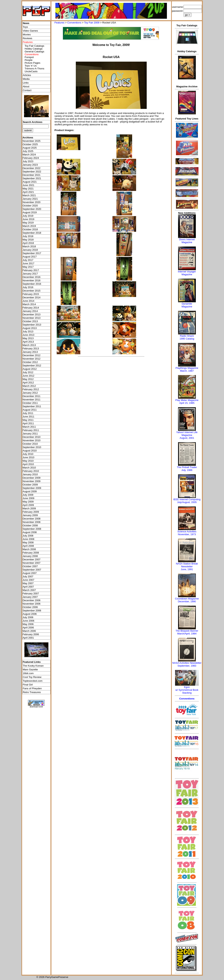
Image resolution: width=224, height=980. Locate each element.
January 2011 (30, 434)
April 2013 (28, 342)
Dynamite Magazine (187, 305)
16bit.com (28, 673)
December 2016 (31, 277)
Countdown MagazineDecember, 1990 (187, 600)
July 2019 (28, 216)
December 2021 (31, 175)
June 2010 (28, 457)
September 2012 (32, 366)
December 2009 (31, 478)
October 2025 (30, 144)
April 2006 (28, 628)
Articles (27, 75)
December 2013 (31, 314)
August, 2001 (187, 438)
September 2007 (32, 570)
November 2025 (31, 141)
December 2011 (31, 396)
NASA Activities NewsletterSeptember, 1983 (187, 664)
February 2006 (31, 634)
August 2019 (30, 212)
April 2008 (28, 546)
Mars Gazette (30, 669)
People (29, 60)
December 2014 (31, 297)
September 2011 (32, 406)
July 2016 (28, 287)
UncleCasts (31, 71)
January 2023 (30, 165)
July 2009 (28, 495)
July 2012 (28, 372)
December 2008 (31, 519)
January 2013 (30, 352)
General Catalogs (34, 52)
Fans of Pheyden (32, 688)
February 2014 (31, 308)
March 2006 (29, 631)
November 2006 (31, 604)
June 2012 (28, 376)
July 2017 (28, 260)
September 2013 (32, 325)
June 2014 (28, 301)
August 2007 (30, 573)
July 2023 (28, 161)
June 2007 (28, 580)
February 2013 (31, 349)
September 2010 (32, 447)
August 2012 (30, 369)
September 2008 (32, 529)
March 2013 (29, 345)
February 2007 (31, 594)
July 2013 (28, 331)
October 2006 (30, 607)
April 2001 (28, 638)
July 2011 (28, 413)
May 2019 (28, 223)
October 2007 (30, 566)
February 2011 (31, 430)
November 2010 (31, 440)
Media (26, 79)
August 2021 (30, 182)
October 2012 (30, 362)
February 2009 (31, 512)
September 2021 (32, 178)
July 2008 (28, 536)
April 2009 (28, 505)
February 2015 (31, 294)
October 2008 (30, 525)
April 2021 (28, 192)
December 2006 (31, 600)
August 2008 (30, 532)
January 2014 (30, 311)
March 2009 (29, 508)
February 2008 (31, 553)
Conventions (74, 23)
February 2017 (31, 270)
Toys (25, 27)
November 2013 (31, 318)
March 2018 (29, 246)
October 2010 (30, 444)
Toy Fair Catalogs (34, 46)
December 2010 (31, 437)
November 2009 (31, 481)
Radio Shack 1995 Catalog (187, 337)
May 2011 (28, 420)
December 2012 (31, 355)
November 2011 (31, 400)
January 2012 (30, 393)
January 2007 (30, 597)
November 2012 (31, 359)
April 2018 (28, 243)
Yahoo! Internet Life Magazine (187, 434)
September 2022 (32, 172)
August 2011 (30, 410)
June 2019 (28, 219)
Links (26, 83)
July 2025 (28, 151)
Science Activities (187, 531)
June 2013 (28, 335)
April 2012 (28, 383)
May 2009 (28, 502)
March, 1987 (187, 371)
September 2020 (32, 209)
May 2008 (28, 542)
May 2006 (28, 624)
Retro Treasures (32, 692)
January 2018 (30, 250)
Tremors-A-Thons (34, 69)
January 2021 (30, 199)
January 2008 (30, 556)
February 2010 (31, 471)
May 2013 (28, 338)
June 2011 (28, 417)
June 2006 (28, 621)
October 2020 (30, 206)
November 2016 (31, 280)
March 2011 (29, 427)
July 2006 (28, 617)
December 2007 (31, 559)
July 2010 (28, 454)
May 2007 (28, 583)
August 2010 (30, 451)
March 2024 (29, 155)
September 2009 (32, 488)
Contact (27, 90)
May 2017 (28, 267)
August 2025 (30, 148)
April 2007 (28, 587)
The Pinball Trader (187, 467)
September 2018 (32, 233)
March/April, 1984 (187, 634)
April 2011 (28, 423)
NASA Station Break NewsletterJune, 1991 (187, 566)
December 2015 (31, 291)
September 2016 (32, 284)
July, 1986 (187, 470)
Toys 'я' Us (31, 66)
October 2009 (30, 485)
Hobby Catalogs (34, 49)
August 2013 (30, 328)
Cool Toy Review (32, 677)
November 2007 (31, 563)
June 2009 (28, 498)
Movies (27, 35)
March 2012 (29, 386)
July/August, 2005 (187, 502)
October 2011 (30, 403)
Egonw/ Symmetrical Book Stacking (187, 690)
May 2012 (28, 379)
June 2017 (28, 263)
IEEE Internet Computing (187, 499)
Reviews (27, 38)
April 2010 (28, 464)
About (26, 86)
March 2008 (29, 549)
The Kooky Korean (33, 666)
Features (59, 23)
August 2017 (30, 257)
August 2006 (30, 614)
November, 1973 (187, 534)
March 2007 (29, 590)
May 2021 (28, 189)
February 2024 (31, 158)
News (26, 23)
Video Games (30, 31)
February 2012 (31, 389)
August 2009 (30, 491)
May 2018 (28, 240)
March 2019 (29, 226)
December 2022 (31, 168)
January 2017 (30, 274)
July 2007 (28, 576)
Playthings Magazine (187, 368)
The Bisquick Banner (187, 631)
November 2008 (31, 522)
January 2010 (30, 474)
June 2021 (28, 185)
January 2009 (30, 515)
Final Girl (28, 685)
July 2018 (28, 236)
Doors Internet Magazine (187, 241)
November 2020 (31, 202)
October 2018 (30, 229)
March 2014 (29, 304)
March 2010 (29, 468)
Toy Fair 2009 (92, 23)
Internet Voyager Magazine (187, 273)
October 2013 (30, 321)
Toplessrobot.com (33, 681)
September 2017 (32, 253)
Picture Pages (32, 63)
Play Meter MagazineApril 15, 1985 (187, 402)
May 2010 (28, 461)
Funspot (29, 57)
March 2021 (29, 195)
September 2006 (32, 611)
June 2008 (28, 539)
